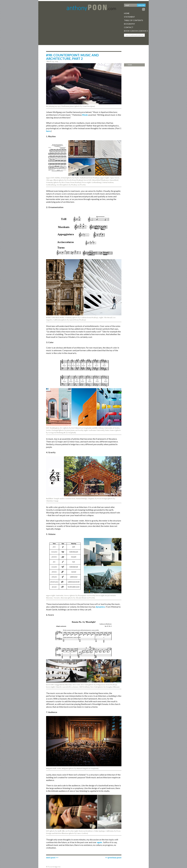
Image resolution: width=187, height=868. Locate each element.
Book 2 (136, 31)
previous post (115, 857)
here (48, 131)
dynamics (100, 607)
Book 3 (144, 31)
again (99, 842)
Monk (85, 115)
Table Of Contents (133, 20)
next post (51, 857)
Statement (129, 17)
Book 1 (128, 31)
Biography (129, 24)
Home (127, 13)
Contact (129, 27)
